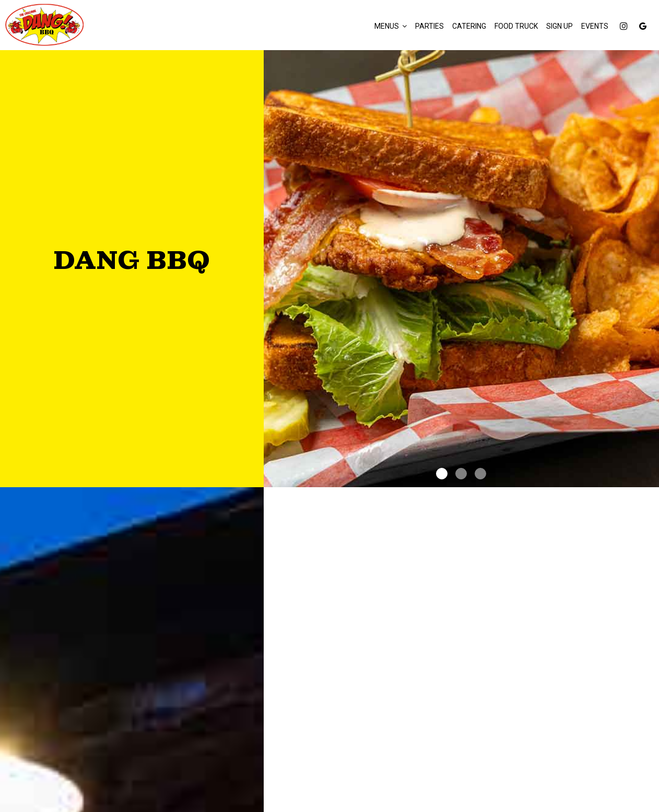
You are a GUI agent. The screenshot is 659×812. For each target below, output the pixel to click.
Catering (469, 26)
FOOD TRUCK (516, 26)
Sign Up (560, 26)
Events (595, 26)
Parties (429, 26)
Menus (391, 26)
